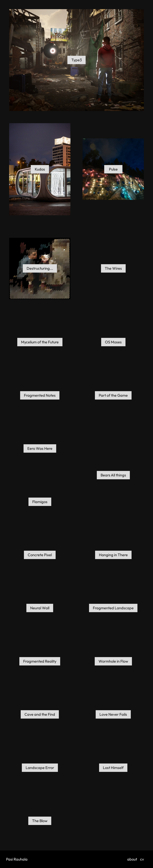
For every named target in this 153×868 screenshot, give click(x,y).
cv (142, 859)
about (132, 859)
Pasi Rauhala (17, 859)
